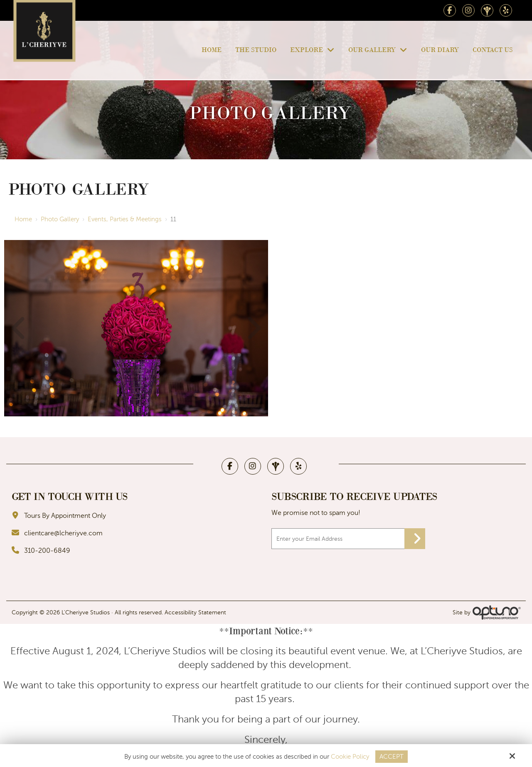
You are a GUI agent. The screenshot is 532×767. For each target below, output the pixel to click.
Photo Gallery (60, 219)
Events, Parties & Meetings (125, 219)
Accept (392, 757)
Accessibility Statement (195, 612)
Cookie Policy (350, 757)
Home (23, 219)
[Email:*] (348, 539)
